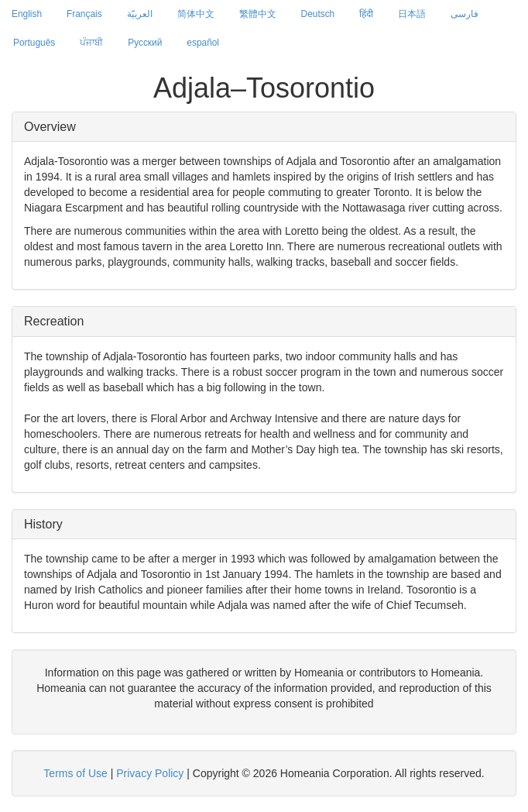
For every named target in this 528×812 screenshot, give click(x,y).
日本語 (412, 14)
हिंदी (366, 14)
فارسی (465, 14)
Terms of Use (75, 773)
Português (34, 43)
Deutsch (318, 14)
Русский (145, 43)
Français (84, 14)
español (203, 43)
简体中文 (196, 14)
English (27, 14)
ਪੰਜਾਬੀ (91, 43)
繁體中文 (258, 14)
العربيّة (140, 14)
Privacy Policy (150, 773)
